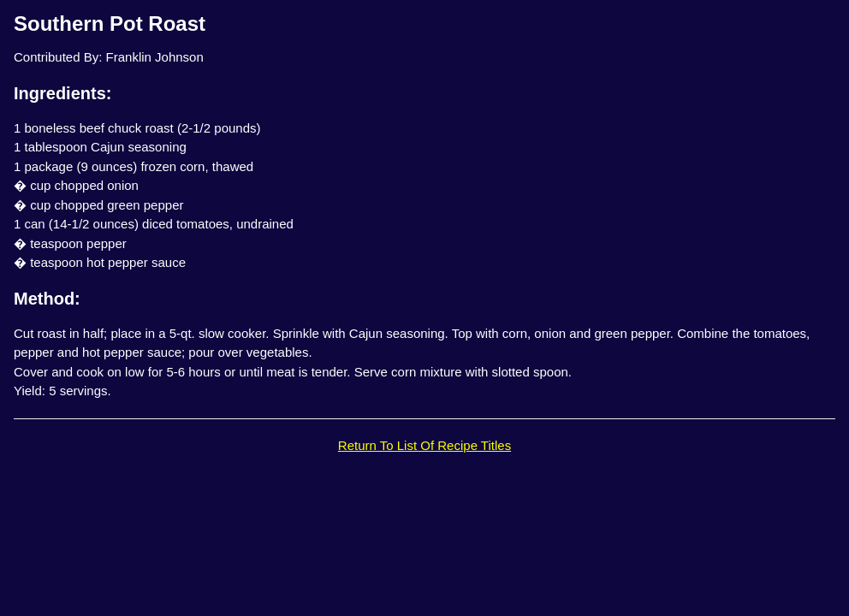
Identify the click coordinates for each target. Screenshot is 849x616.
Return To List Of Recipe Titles (424, 445)
